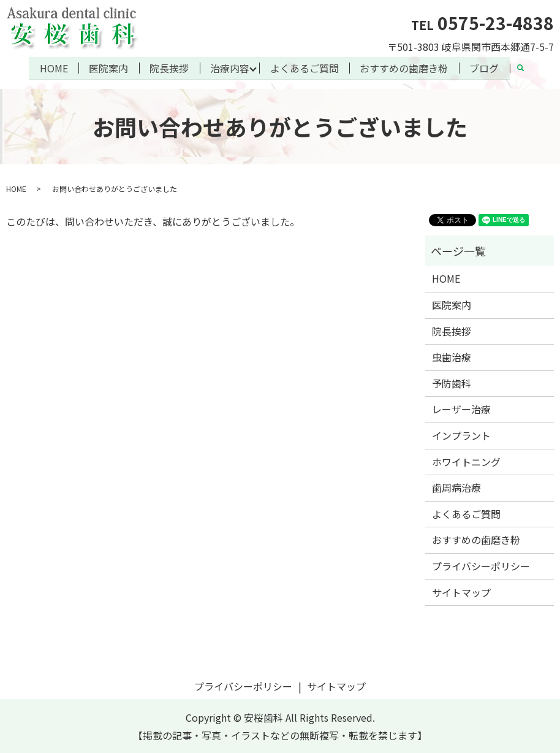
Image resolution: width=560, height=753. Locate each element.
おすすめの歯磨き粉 (404, 67)
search (526, 69)
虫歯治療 (452, 356)
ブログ (485, 67)
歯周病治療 (456, 487)
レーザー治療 (461, 408)
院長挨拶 (169, 67)
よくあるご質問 (305, 67)
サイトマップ (461, 591)
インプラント (461, 435)
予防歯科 (452, 383)
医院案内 (108, 67)
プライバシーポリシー (481, 565)
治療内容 (230, 67)
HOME (53, 67)
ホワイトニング (466, 461)
